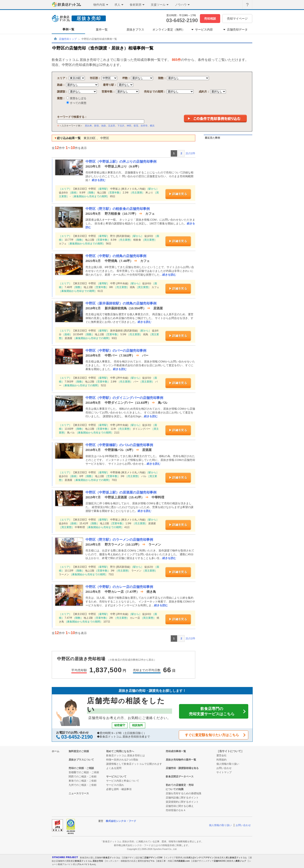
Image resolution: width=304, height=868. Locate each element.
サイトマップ (224, 772)
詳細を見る (178, 194)
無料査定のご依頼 (79, 751)
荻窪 (136, 126)
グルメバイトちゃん (87, 864)
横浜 (152, 126)
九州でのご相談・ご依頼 (83, 785)
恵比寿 (88, 126)
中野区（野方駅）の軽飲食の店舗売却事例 (118, 209)
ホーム (56, 751)
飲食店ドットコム (112, 858)
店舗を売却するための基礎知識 (183, 793)
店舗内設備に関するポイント (182, 798)
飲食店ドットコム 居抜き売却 (89, 861)
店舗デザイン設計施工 (134, 858)
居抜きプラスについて (81, 760)
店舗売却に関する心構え (180, 806)
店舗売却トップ (68, 39)
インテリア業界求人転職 (177, 858)
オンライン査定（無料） (169, 30)
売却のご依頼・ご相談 (81, 768)
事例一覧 (68, 29)
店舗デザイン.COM (153, 858)
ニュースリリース (79, 793)
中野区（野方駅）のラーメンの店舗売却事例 (119, 540)
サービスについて (116, 777)
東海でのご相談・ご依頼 (83, 781)
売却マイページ (237, 19)
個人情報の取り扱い (228, 764)
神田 (129, 126)
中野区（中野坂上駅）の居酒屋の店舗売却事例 (121, 492)
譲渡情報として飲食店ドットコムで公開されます (134, 764)
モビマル (150, 861)
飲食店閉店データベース (180, 777)
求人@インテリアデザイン (201, 858)
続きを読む (99, 180)
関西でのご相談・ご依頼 (83, 777)
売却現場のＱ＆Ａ (176, 810)
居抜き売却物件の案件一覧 (181, 760)
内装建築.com (183, 861)
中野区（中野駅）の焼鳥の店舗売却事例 (116, 256)
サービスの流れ (115, 785)
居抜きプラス (135, 30)
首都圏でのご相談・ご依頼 (84, 772)
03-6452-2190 (182, 20)
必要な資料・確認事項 (119, 789)
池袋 (103, 126)
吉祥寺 (144, 126)
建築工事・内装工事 (167, 861)
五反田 (112, 126)
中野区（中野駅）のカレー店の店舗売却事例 (119, 587)
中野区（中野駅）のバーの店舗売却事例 (116, 351)
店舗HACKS (220, 861)
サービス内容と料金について (123, 781)
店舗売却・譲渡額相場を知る (182, 768)
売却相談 (210, 19)
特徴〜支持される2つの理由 (122, 760)
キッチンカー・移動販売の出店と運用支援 (126, 861)
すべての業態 (78, 103)
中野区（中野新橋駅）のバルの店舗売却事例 (119, 445)
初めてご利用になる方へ (120, 751)
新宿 (96, 126)
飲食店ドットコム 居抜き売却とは (126, 755)
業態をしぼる (78, 98)
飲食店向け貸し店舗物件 (92, 858)
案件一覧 (102, 30)
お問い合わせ (224, 768)
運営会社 (221, 755)
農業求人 (231, 861)
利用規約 (221, 760)
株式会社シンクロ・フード (121, 821)
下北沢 (121, 126)
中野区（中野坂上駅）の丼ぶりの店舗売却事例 (121, 162)
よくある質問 (114, 768)
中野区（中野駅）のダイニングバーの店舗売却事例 (124, 398)
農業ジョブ (241, 861)
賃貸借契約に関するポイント (182, 802)
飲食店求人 (220, 858)
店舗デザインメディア (203, 861)
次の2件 (190, 153)
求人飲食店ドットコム (236, 858)
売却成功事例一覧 (176, 751)
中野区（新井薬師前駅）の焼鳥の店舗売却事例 (121, 303)
